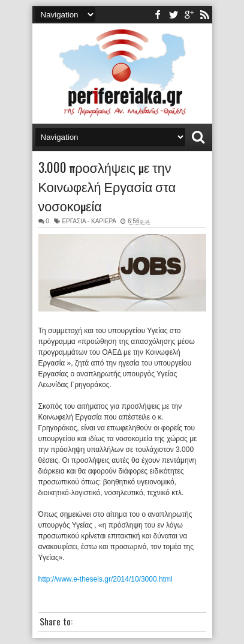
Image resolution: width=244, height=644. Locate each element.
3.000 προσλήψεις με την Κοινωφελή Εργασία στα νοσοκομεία (107, 186)
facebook (158, 15)
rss (204, 15)
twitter (173, 15)
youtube (189, 15)
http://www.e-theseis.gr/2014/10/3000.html (106, 579)
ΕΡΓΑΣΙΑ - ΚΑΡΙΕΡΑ (89, 221)
